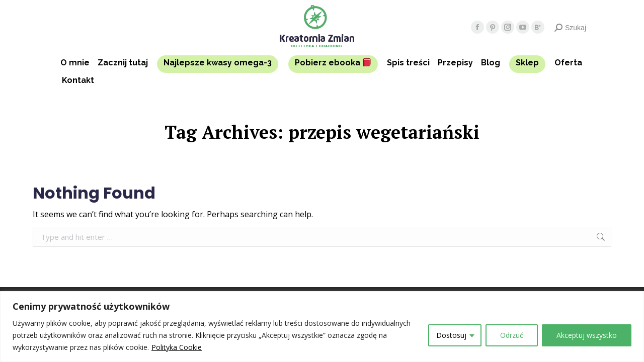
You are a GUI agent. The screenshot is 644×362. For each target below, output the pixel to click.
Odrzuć (512, 335)
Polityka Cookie (177, 347)
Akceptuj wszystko (587, 335)
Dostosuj (451, 335)
